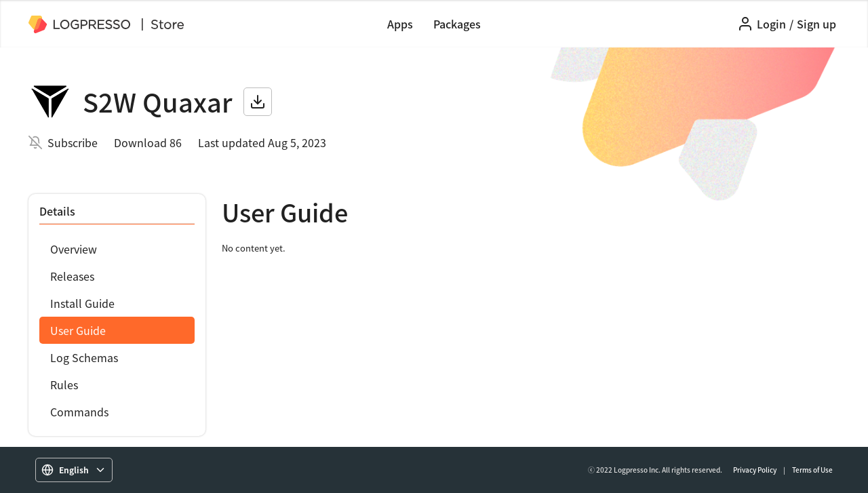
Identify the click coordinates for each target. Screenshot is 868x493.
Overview (74, 249)
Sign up (816, 24)
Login (771, 24)
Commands (79, 412)
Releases (72, 276)
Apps (400, 24)
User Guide (78, 330)
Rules (64, 384)
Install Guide (82, 303)
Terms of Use (812, 470)
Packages (457, 24)
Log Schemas (84, 357)
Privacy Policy (755, 470)
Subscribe (73, 142)
